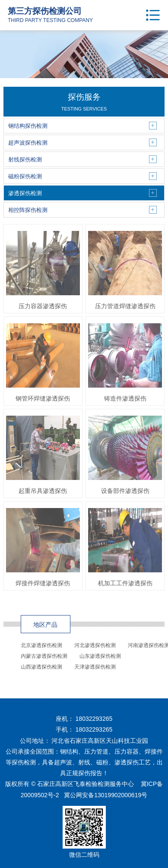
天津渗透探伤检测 (95, 667)
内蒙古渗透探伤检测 (44, 656)
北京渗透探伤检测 (41, 645)
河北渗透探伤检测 (95, 645)
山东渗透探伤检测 (100, 656)
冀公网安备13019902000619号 (106, 795)
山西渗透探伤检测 (41, 667)
